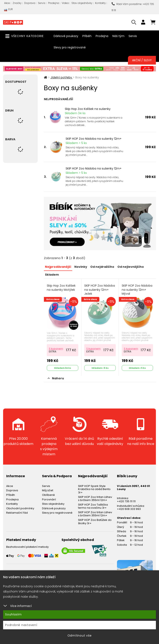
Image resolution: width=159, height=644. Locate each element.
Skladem (52, 275)
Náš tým (118, 36)
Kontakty (100, 3)
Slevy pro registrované (70, 47)
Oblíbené (48, 495)
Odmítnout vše (80, 636)
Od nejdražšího (102, 267)
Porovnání (49, 499)
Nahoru (56, 378)
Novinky (81, 267)
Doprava (30, 3)
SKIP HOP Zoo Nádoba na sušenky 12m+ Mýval (137, 290)
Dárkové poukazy (66, 36)
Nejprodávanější (58, 267)
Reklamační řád (17, 513)
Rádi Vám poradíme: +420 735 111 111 (133, 7)
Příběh (87, 36)
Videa (65, 3)
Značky (17, 3)
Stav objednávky (82, 3)
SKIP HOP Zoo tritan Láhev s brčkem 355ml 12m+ (95, 499)
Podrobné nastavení (21, 625)
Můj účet (48, 490)
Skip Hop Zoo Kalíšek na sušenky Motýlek (61, 288)
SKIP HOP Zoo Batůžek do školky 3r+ (95, 522)
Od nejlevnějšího (131, 267)
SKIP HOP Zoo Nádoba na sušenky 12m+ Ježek (100, 290)
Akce (7, 3)
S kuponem (56, 349)
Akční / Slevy (142, 60)
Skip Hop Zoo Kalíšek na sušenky (88, 109)
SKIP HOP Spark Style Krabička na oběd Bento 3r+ (94, 489)
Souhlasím (13, 614)
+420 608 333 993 (129, 509)
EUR (8, 10)
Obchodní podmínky (20, 508)
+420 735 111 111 (126, 501)
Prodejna (54, 3)
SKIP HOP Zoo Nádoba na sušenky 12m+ (94, 139)
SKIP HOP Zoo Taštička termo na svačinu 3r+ (93, 506)
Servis (42, 3)
